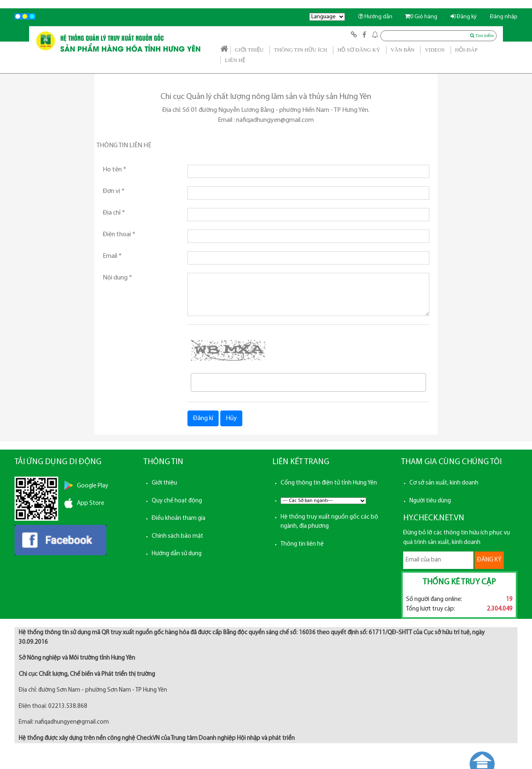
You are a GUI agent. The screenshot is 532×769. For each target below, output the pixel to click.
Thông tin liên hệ (302, 544)
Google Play (92, 486)
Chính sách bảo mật (177, 536)
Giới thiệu (164, 483)
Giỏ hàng (421, 17)
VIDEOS (435, 50)
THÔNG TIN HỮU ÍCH (300, 50)
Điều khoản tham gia (179, 518)
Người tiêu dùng (430, 501)
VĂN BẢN (403, 50)
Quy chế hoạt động (177, 501)
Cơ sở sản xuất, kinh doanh (444, 483)
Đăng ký (464, 17)
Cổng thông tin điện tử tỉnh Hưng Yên (329, 483)
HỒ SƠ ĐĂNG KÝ (359, 50)
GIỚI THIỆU (249, 50)
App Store (91, 503)
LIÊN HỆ (235, 60)
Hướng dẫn (375, 17)
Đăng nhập (504, 17)
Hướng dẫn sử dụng (177, 554)
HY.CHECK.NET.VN (434, 518)
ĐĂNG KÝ (489, 560)
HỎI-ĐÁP (466, 50)
